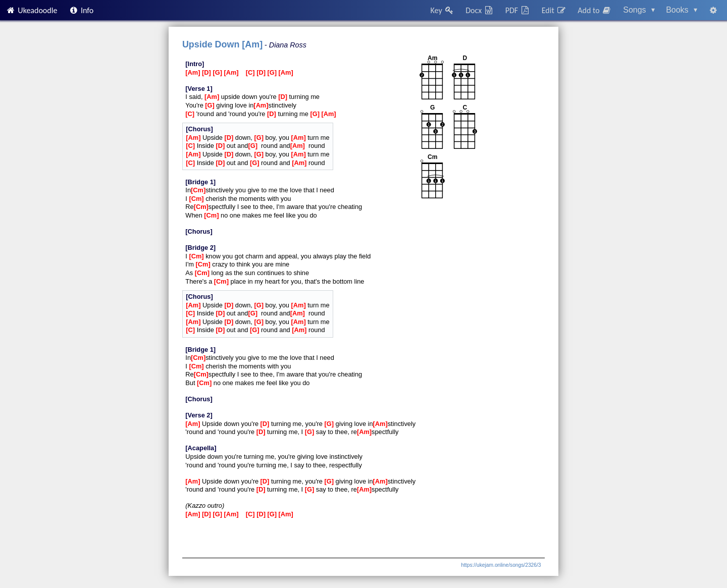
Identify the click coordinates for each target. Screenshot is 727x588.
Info (81, 10)
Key (443, 10)
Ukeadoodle (31, 10)
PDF (518, 10)
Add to (595, 10)
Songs (639, 10)
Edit (554, 10)
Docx (480, 10)
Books (682, 10)
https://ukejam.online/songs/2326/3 (501, 565)
